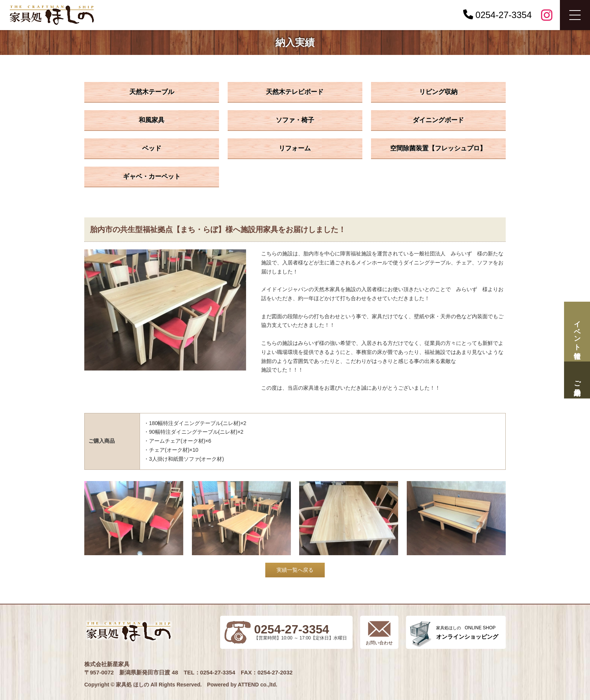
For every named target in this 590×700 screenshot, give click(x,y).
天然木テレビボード (295, 92)
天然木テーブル (152, 92)
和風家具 (152, 120)
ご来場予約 (577, 380)
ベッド (152, 148)
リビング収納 (438, 92)
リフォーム (295, 148)
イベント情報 (577, 332)
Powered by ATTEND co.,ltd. (242, 685)
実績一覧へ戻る (295, 570)
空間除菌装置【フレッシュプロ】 (438, 148)
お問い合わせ (379, 643)
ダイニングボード (438, 120)
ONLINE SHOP (467, 632)
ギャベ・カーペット (152, 177)
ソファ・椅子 (295, 120)
